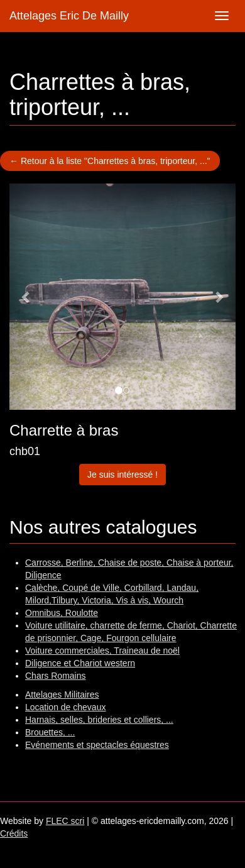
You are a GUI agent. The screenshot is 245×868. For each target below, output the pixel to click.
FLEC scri (65, 821)
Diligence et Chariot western (80, 663)
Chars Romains (55, 676)
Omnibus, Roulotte (62, 613)
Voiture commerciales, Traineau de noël (102, 651)
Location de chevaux (65, 707)
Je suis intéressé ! (122, 475)
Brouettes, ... (50, 732)
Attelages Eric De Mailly (69, 16)
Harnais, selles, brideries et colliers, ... (99, 720)
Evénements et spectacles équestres (97, 745)
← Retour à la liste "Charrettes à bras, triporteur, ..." (110, 161)
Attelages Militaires (62, 695)
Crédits (14, 833)
